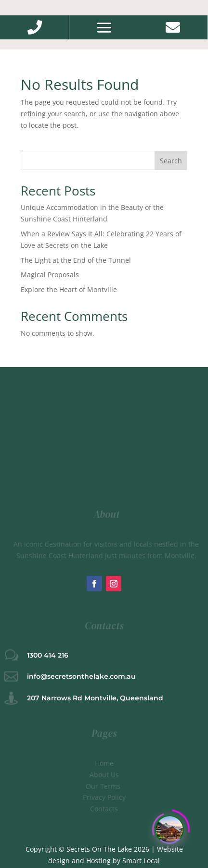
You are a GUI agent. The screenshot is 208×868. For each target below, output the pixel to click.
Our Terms (104, 786)
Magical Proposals (50, 275)
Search (171, 161)
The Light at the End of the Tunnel (76, 260)
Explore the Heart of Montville (69, 289)
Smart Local (141, 861)
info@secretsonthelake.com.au (81, 676)
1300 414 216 (48, 655)
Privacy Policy (104, 797)
